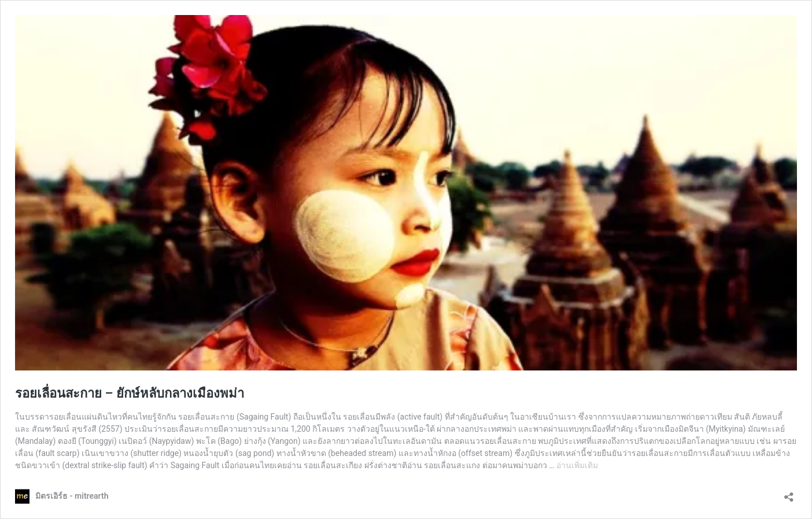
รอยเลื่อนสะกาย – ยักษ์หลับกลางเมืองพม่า (130, 393)
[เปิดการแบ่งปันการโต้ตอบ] (789, 493)
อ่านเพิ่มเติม (577, 465)
